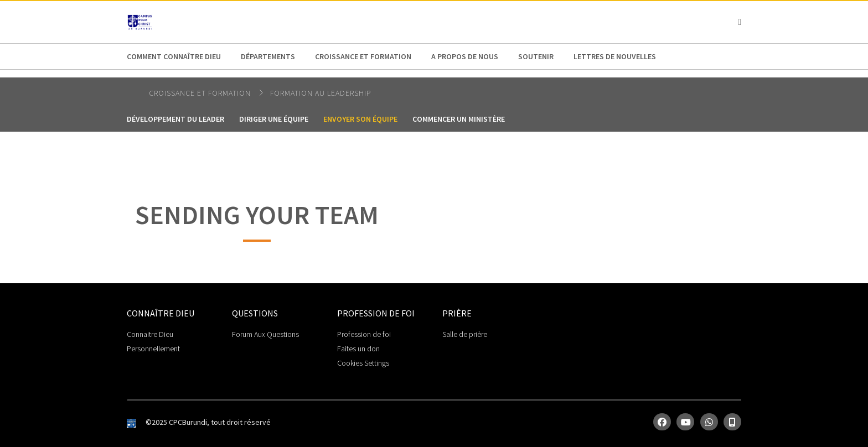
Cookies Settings (363, 363)
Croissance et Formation (363, 56)
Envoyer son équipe (360, 119)
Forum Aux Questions (265, 334)
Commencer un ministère (459, 119)
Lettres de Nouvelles (615, 56)
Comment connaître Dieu (174, 56)
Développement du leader (175, 119)
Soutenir (536, 56)
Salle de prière (465, 334)
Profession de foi (364, 334)
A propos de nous (465, 56)
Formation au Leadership (321, 93)
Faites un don (358, 349)
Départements (268, 56)
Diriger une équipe (274, 119)
